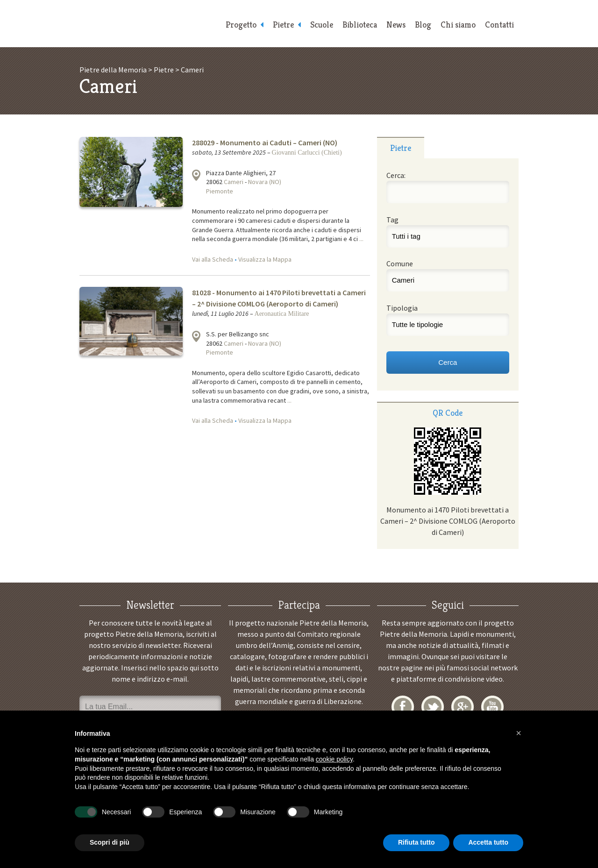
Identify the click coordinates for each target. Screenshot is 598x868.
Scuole (322, 25)
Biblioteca (360, 25)
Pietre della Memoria (149, 24)
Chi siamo (458, 25)
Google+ (463, 707)
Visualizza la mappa (196, 175)
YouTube (492, 707)
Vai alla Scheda (213, 259)
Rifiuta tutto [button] (416, 842)
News (396, 25)
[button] (519, 733)
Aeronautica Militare (282, 314)
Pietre (283, 25)
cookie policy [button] (334, 759)
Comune (400, 263)
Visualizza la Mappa (265, 259)
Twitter (433, 707)
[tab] (401, 148)
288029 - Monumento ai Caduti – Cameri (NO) (265, 142)
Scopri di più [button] (110, 842)
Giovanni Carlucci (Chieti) (307, 153)
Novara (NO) (265, 182)
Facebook (403, 707)
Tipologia (402, 308)
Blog (423, 25)
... (361, 239)
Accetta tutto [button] (488, 842)
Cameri (234, 182)
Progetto (241, 25)
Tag (392, 220)
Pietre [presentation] (401, 148)
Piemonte (220, 191)
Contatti (499, 25)
